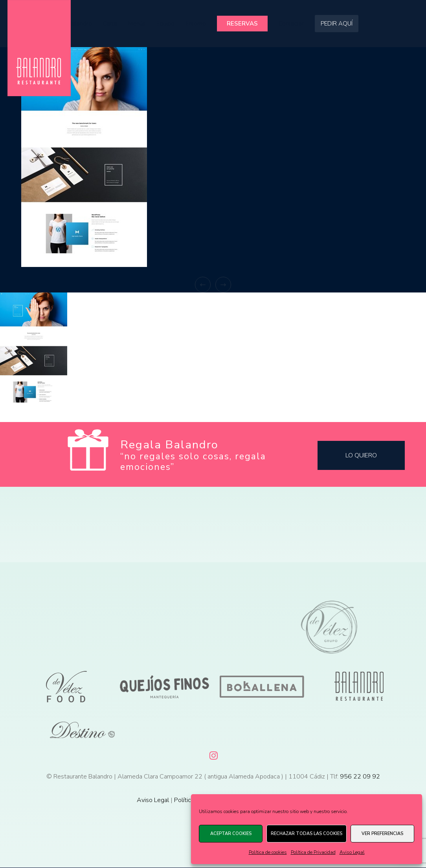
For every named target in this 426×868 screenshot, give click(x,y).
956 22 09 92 (360, 777)
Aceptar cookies (231, 834)
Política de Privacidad (313, 852)
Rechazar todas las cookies (307, 834)
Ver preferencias (382, 834)
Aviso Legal (352, 852)
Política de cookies (268, 852)
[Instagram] (213, 754)
